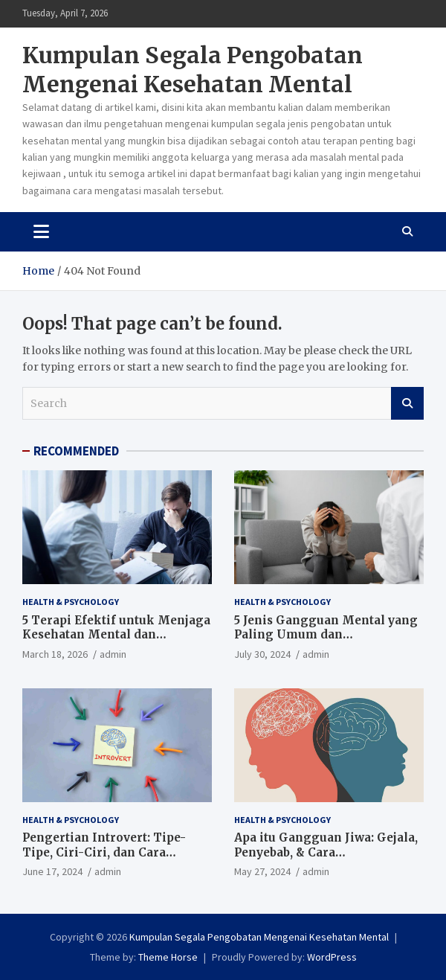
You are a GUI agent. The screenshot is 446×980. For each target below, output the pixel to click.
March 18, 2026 (55, 654)
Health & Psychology (71, 602)
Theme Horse (168, 957)
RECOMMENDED (76, 451)
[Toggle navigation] (41, 231)
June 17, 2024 (52, 871)
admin (113, 654)
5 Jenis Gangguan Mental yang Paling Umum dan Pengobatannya (326, 635)
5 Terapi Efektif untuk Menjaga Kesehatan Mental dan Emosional (116, 635)
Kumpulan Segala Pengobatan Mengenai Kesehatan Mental (193, 70)
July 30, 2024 (262, 654)
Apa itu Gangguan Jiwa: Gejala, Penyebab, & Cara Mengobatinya (326, 852)
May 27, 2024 (262, 871)
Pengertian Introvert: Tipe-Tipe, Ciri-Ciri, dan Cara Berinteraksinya (104, 852)
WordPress (332, 957)
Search (407, 403)
